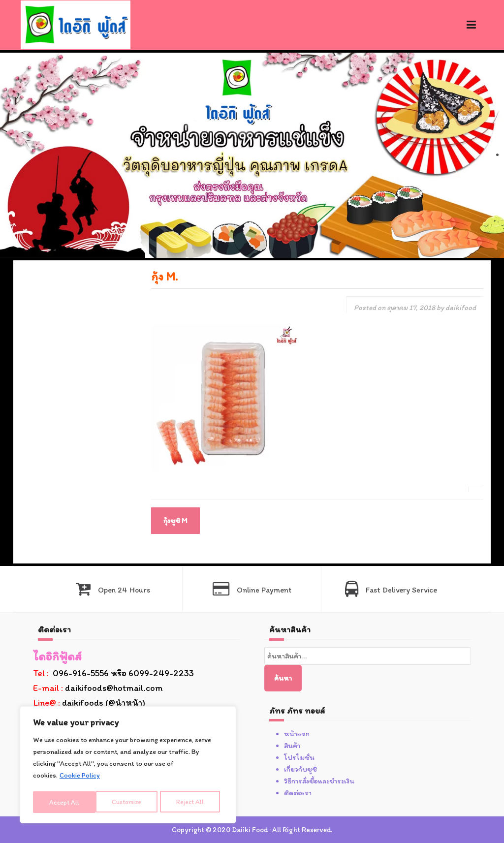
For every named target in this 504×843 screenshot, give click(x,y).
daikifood (461, 308)
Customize (64, 802)
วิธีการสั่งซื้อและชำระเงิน (319, 781)
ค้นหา (283, 678)
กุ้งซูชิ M (175, 521)
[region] (128, 766)
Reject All (129, 802)
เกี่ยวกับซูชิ (300, 769)
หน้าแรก (297, 734)
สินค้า (292, 746)
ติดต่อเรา (298, 793)
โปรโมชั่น (299, 757)
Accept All (193, 802)
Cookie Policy (80, 777)
